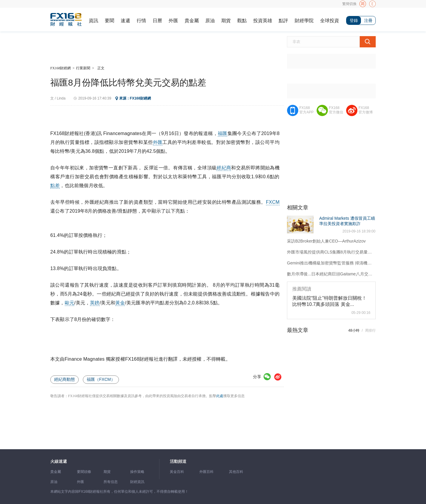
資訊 (93, 21)
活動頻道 (178, 462)
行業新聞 (83, 68)
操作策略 (137, 472)
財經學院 (304, 21)
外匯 (173, 21)
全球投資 (330, 21)
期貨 (226, 21)
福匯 (222, 133)
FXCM (273, 202)
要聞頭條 (84, 472)
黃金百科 (177, 472)
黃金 (120, 303)
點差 (55, 186)
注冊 (368, 20)
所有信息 (111, 482)
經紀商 (224, 168)
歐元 (70, 303)
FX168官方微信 (336, 110)
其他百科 (236, 472)
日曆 (157, 21)
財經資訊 (137, 482)
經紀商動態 (64, 379)
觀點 (242, 21)
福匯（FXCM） (101, 379)
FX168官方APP (306, 110)
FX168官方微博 (366, 110)
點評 (283, 21)
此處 (220, 396)
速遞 (125, 21)
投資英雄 (263, 21)
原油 (210, 21)
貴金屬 (192, 21)
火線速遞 (59, 462)
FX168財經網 (60, 68)
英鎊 (95, 303)
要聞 (109, 21)
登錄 (354, 20)
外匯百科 (206, 472)
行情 (141, 21)
